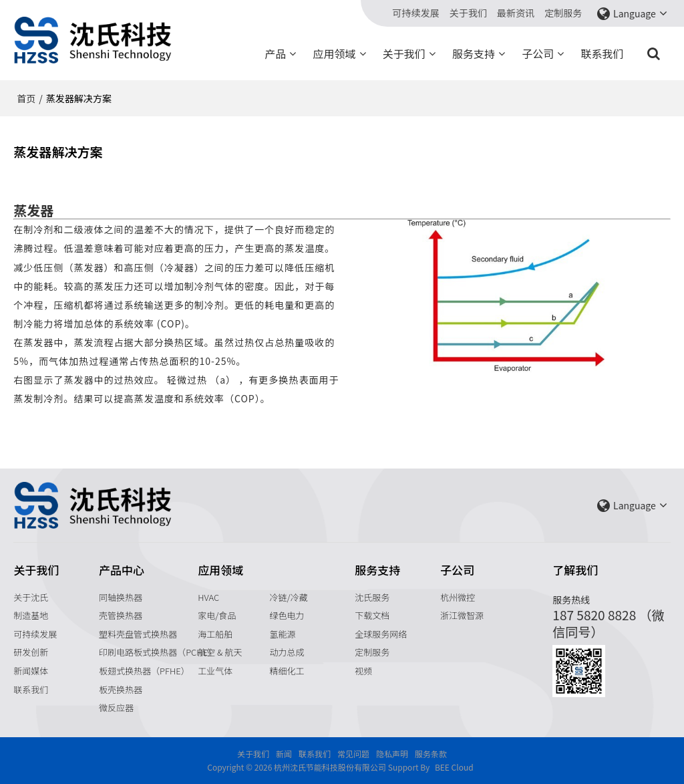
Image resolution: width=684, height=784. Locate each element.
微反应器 (116, 707)
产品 (275, 53)
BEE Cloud (454, 767)
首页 (26, 98)
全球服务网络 (381, 634)
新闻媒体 (31, 671)
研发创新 (31, 652)
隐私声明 (392, 754)
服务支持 (474, 53)
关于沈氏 (31, 597)
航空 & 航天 (220, 652)
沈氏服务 (372, 597)
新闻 (284, 754)
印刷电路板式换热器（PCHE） (158, 652)
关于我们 (468, 13)
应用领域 (335, 53)
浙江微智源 (462, 615)
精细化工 (287, 671)
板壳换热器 (121, 689)
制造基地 (31, 615)
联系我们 (603, 53)
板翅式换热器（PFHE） (144, 671)
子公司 (538, 53)
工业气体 (215, 671)
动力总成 (287, 652)
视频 (363, 671)
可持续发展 (416, 13)
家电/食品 (217, 615)
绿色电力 (287, 615)
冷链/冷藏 (288, 597)
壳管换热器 (121, 615)
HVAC (208, 597)
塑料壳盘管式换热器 (138, 634)
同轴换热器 (121, 597)
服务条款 (431, 754)
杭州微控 (458, 597)
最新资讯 (516, 13)
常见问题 (353, 754)
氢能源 (282, 634)
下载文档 (372, 615)
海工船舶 (215, 634)
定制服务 (563, 13)
